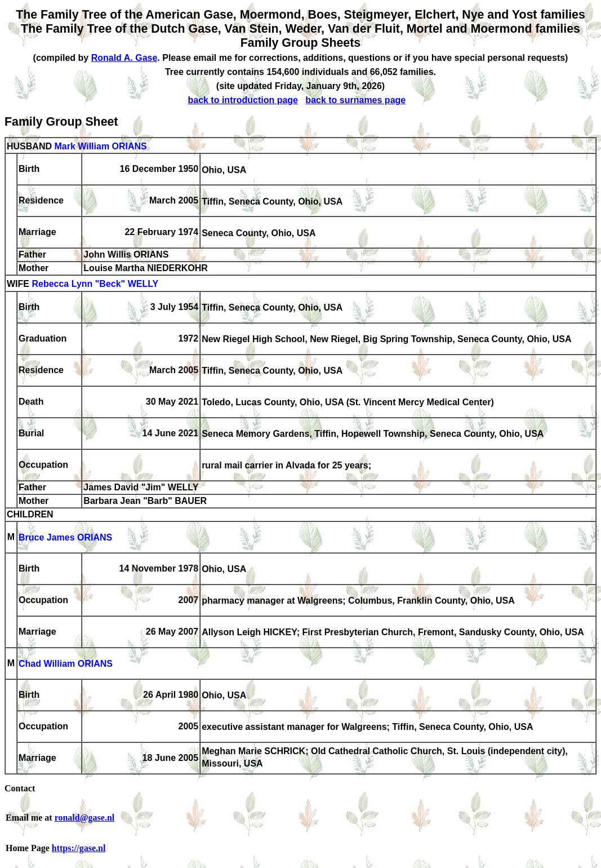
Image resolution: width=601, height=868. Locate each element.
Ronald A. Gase (124, 58)
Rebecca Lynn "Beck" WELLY (95, 284)
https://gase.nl (79, 848)
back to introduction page (243, 100)
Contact (20, 788)
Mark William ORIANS (100, 146)
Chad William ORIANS (66, 664)
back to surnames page (355, 100)
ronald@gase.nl (85, 818)
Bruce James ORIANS (65, 538)
